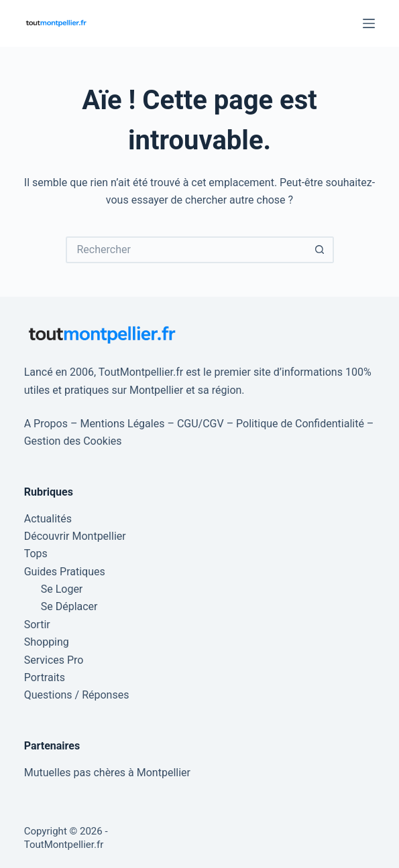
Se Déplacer (69, 606)
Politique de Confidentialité (300, 424)
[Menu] (369, 23)
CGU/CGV (201, 424)
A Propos (46, 424)
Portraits (45, 677)
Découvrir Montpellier (75, 536)
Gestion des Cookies (73, 441)
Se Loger (62, 589)
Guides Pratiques (65, 572)
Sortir (37, 625)
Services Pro (54, 660)
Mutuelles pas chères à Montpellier (107, 773)
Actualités (48, 519)
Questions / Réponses (77, 695)
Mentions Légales (122, 424)
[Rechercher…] (186, 250)
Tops (36, 554)
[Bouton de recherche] (321, 250)
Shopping (47, 642)
